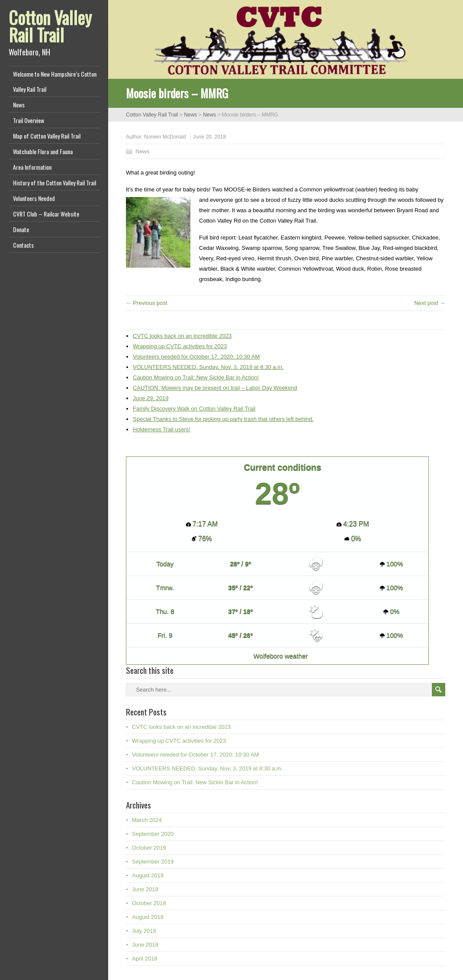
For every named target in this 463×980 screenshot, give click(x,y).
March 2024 (147, 820)
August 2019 (148, 875)
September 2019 (153, 862)
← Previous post (146, 303)
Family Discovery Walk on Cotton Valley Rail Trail (194, 409)
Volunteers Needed (34, 198)
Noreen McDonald (165, 137)
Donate (21, 229)
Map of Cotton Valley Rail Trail (47, 136)
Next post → (430, 303)
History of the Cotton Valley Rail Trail (55, 183)
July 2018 (144, 931)
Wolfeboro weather (281, 656)
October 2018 (149, 903)
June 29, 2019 (151, 398)
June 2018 (145, 945)
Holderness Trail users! (162, 429)
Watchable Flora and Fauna (43, 151)
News (19, 105)
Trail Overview (29, 120)
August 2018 (148, 917)
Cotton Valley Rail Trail (50, 26)
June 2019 (145, 889)
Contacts (23, 245)
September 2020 (153, 834)
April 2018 (145, 959)
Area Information (32, 167)
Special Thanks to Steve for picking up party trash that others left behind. (223, 419)
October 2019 (149, 848)
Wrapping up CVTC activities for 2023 (180, 346)
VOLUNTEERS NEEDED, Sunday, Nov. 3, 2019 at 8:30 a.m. (208, 367)
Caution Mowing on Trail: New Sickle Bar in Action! (196, 377)
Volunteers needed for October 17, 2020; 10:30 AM (196, 357)
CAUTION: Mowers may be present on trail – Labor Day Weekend (215, 388)
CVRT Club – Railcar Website (46, 214)
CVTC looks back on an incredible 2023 (182, 336)
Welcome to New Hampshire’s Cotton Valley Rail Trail (55, 81)
